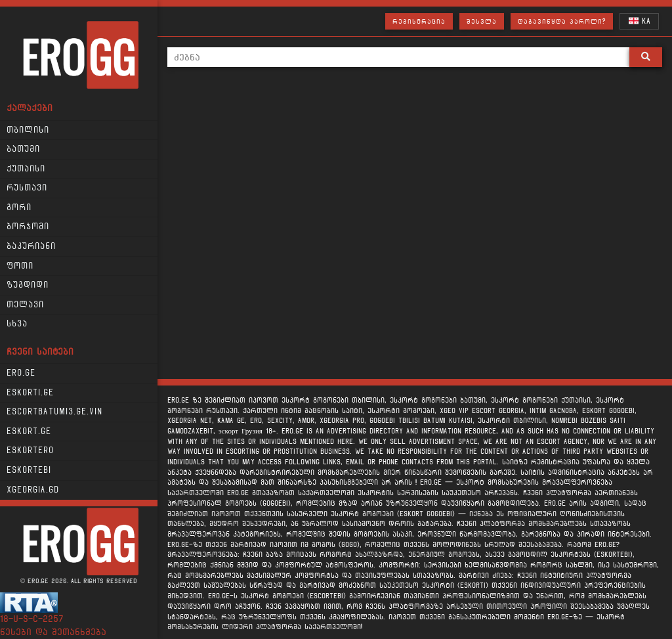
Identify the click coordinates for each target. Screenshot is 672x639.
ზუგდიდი (28, 285)
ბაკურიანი (31, 246)
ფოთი (20, 266)
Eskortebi (29, 470)
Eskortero (30, 451)
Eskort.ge (29, 431)
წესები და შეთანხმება (53, 632)
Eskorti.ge (30, 393)
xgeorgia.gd (33, 490)
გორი (19, 208)
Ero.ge (21, 373)
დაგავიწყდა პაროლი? (562, 21)
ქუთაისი (26, 169)
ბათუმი (23, 149)
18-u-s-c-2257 (32, 619)
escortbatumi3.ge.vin (54, 412)
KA (640, 21)
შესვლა (482, 21)
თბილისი (28, 130)
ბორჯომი (28, 227)
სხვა (17, 324)
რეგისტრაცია (419, 21)
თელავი (25, 305)
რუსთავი (27, 188)
